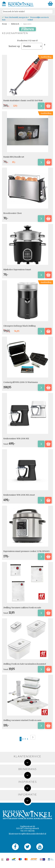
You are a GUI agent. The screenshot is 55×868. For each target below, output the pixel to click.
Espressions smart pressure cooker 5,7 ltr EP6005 (26, 551)
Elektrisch (15, 24)
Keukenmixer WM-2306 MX (16, 439)
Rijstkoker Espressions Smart (17, 270)
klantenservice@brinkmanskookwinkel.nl (28, 834)
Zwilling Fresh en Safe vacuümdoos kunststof (25, 664)
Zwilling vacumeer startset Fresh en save (22, 720)
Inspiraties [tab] (28, 782)
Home (5, 24)
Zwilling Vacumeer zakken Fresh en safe (22, 608)
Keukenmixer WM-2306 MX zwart (19, 495)
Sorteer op (14, 46)
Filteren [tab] (28, 29)
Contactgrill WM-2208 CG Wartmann (21, 382)
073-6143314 (29, 831)
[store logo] (21, 4)
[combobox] (28, 12)
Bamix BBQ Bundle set (14, 157)
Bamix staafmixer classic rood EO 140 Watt (23, 101)
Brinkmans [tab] (28, 769)
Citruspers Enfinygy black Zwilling (20, 326)
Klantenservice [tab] (28, 757)
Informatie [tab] (28, 795)
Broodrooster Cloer (13, 213)
